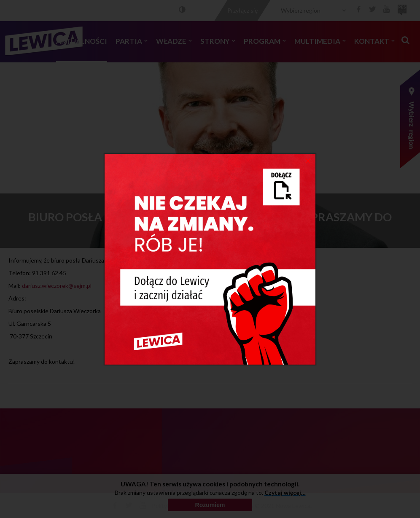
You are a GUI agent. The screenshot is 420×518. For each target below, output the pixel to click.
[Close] (308, 160)
